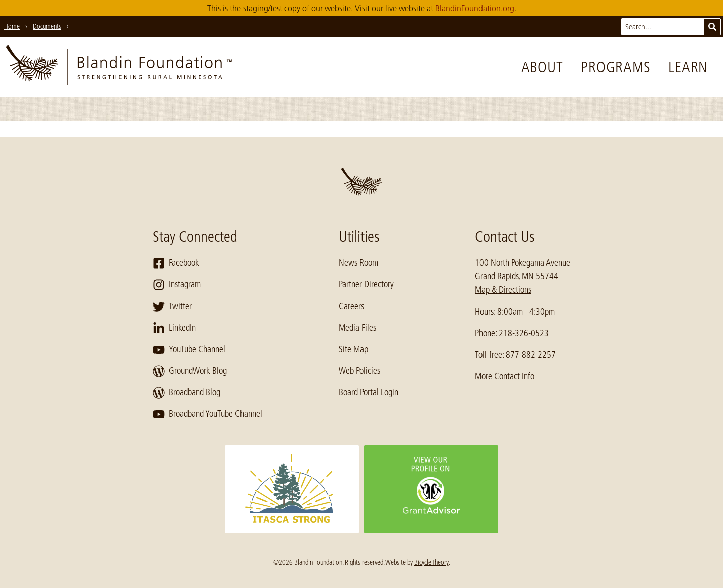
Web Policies (359, 371)
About (542, 67)
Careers (351, 306)
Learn (688, 67)
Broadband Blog (187, 393)
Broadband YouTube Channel (207, 414)
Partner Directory (366, 284)
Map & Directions (503, 290)
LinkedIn (174, 328)
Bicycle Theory (432, 562)
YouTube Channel (189, 350)
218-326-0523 (524, 333)
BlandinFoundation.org (475, 8)
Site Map (353, 349)
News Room (358, 263)
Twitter (172, 307)
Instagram (177, 285)
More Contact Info (505, 376)
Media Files (357, 328)
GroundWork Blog (190, 371)
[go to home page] (119, 67)
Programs (616, 67)
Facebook (176, 263)
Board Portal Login (369, 392)
